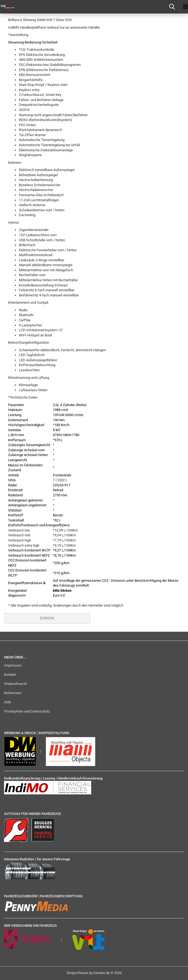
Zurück (47, 618)
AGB (7, 702)
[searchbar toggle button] (172, 7)
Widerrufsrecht (16, 684)
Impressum (13, 665)
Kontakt (10, 675)
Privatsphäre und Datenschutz (27, 711)
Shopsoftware (77, 973)
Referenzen (13, 693)
